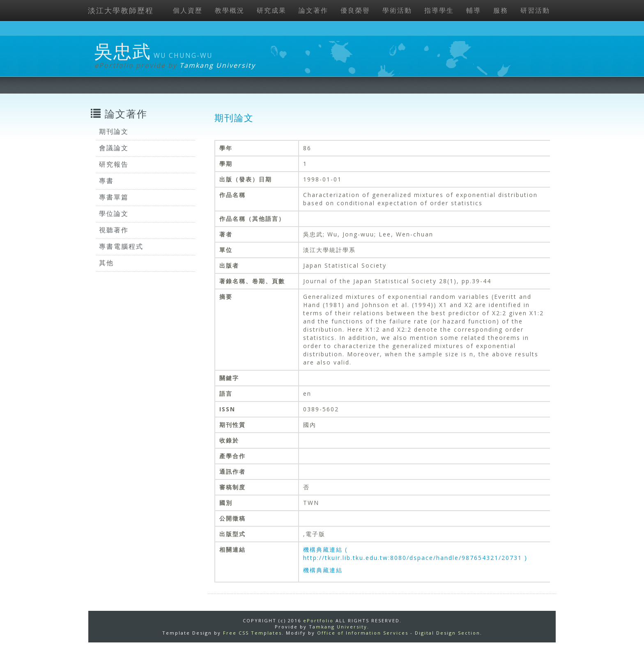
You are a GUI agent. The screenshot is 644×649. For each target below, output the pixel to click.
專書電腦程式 (121, 246)
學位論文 (114, 213)
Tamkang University (217, 65)
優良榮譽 (355, 10)
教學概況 (230, 10)
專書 (106, 181)
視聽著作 (114, 230)
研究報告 (114, 164)
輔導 (474, 10)
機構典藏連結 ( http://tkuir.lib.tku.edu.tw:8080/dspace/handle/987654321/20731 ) (415, 554)
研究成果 (271, 10)
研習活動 (535, 10)
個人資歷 (188, 10)
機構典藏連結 (323, 570)
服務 (501, 10)
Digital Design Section (447, 633)
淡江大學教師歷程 (121, 10)
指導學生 (439, 10)
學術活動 (397, 10)
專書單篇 (114, 197)
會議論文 (114, 148)
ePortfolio (318, 620)
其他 (106, 263)
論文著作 (313, 10)
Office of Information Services (363, 633)
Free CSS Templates (252, 633)
